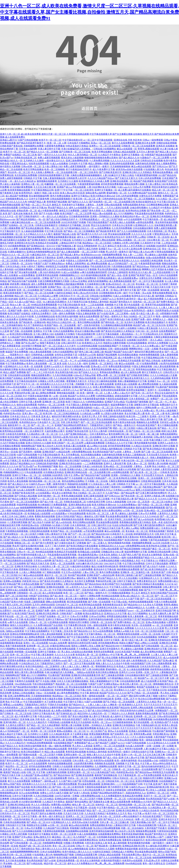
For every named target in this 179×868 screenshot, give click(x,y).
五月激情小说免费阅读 (85, 278)
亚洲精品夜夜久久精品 (31, 440)
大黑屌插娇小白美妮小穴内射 (55, 525)
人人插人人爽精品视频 (107, 458)
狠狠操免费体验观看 (152, 587)
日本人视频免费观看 (162, 663)
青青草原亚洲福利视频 (133, 834)
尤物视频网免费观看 (112, 255)
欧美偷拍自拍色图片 (100, 405)
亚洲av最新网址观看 (24, 258)
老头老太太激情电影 (62, 493)
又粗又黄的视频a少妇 (140, 822)
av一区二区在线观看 (162, 625)
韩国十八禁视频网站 (99, 599)
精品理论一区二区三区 (17, 766)
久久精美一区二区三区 (157, 608)
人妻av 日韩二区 (90, 572)
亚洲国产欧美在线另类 (77, 431)
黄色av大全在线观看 (118, 731)
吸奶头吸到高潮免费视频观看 (150, 508)
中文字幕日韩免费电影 (134, 563)
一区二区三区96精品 (43, 799)
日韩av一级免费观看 (153, 140)
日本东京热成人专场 (16, 266)
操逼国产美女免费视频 (17, 352)
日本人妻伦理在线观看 (108, 378)
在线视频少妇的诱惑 (156, 246)
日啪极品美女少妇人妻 (112, 552)
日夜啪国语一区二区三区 (29, 593)
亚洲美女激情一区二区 (75, 755)
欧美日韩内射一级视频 (136, 540)
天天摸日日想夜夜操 (61, 387)
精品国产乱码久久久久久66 (113, 693)
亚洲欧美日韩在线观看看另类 (86, 675)
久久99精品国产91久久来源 (51, 261)
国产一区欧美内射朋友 (89, 325)
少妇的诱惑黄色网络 (83, 763)
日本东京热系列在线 (150, 666)
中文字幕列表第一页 (153, 219)
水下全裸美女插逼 (53, 702)
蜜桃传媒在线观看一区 (68, 393)
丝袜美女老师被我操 (116, 790)
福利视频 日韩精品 (164, 296)
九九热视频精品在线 (45, 316)
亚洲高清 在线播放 (165, 146)
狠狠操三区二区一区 (24, 543)
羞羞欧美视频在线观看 (147, 713)
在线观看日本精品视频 (151, 261)
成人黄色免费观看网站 (68, 693)
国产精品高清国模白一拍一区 (31, 219)
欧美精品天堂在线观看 (47, 243)
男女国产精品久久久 (58, 208)
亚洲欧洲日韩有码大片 (60, 737)
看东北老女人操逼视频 (72, 158)
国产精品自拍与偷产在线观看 (22, 281)
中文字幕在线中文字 (10, 231)
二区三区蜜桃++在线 (125, 313)
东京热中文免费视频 (134, 322)
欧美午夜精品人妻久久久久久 (77, 852)
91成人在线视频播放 (87, 834)
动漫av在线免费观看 (156, 258)
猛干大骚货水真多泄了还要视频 (70, 543)
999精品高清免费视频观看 (44, 305)
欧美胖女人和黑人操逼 (54, 540)
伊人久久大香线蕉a (40, 805)
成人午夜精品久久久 (98, 587)
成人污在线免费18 (9, 319)
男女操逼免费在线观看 (117, 516)
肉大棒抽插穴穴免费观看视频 (53, 505)
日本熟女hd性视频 (30, 584)
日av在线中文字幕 (9, 599)
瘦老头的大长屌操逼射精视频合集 (59, 249)
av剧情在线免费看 (145, 222)
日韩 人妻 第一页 (104, 290)
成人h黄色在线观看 (104, 384)
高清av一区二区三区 (101, 143)
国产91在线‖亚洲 (105, 313)
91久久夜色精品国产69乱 (103, 772)
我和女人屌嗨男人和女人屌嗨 (86, 646)
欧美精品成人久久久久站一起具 (133, 440)
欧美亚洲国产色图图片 (19, 437)
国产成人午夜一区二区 (51, 502)
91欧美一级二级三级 (149, 434)
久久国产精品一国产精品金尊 (120, 493)
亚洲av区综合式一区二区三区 (120, 284)
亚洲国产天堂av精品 (115, 402)
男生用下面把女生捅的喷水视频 (28, 546)
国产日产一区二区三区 (79, 534)
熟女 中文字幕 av (14, 702)
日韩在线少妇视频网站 (105, 149)
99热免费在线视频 (63, 728)
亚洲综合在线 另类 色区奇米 (128, 140)
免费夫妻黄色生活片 (147, 581)
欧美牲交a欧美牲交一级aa (130, 299)
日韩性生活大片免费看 (102, 411)
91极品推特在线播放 (80, 566)
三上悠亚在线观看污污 (163, 272)
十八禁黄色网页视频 (17, 522)
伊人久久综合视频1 (128, 578)
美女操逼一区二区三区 (147, 284)
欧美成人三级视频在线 (134, 455)
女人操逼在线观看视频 (32, 231)
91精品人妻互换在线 (147, 328)
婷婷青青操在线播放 (135, 258)
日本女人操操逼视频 (116, 502)
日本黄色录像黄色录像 (67, 337)
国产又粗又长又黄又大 (126, 178)
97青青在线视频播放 (165, 252)
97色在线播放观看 (33, 472)
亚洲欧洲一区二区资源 (53, 402)
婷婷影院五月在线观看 (57, 266)
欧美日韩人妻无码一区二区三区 (136, 684)
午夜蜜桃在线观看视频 (17, 531)
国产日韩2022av (160, 166)
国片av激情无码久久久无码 (82, 458)
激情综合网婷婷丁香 (56, 811)
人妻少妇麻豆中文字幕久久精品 (118, 175)
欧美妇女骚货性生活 (146, 202)
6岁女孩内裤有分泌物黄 (38, 661)
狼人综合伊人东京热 (52, 446)
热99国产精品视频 (77, 575)
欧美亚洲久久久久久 (129, 261)
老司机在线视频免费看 (40, 766)
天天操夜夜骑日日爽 (95, 284)
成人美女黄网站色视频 (151, 652)
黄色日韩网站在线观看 (89, 322)
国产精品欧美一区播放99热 (32, 322)
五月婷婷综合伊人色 (17, 640)
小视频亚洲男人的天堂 (44, 269)
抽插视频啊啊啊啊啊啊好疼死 (34, 508)
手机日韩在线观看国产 (98, 222)
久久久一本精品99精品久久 (131, 608)
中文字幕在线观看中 (33, 702)
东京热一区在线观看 (141, 625)
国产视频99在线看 (51, 390)
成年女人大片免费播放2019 (90, 237)
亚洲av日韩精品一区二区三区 (79, 490)
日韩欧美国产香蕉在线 (11, 146)
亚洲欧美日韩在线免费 (159, 552)
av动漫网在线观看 (120, 472)
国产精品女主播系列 (18, 499)
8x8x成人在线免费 (26, 490)
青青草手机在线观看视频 (157, 305)
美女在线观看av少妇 (34, 537)
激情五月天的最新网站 (23, 328)
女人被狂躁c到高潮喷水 (55, 302)
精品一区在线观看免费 (146, 769)
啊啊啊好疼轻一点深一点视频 (144, 349)
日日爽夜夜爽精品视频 (157, 205)
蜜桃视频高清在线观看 (72, 519)
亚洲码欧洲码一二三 (29, 319)
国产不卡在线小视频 (49, 213)
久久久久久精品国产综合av (101, 178)
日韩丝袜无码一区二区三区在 (120, 781)
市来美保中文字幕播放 (73, 205)
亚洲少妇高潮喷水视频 (57, 840)
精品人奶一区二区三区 (163, 190)
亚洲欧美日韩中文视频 (164, 446)
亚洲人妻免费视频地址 (104, 387)
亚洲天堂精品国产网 (10, 584)
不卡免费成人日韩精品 (88, 649)
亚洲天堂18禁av (92, 549)
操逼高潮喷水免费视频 (91, 758)
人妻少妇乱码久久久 (13, 287)
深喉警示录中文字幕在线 (146, 405)
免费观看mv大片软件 (142, 802)
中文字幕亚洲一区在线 (85, 808)
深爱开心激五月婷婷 (88, 249)
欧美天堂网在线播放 (102, 152)
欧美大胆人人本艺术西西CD (131, 246)
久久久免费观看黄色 (111, 796)
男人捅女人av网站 (130, 528)
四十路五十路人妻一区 (147, 313)
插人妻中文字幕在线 (99, 716)
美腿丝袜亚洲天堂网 (10, 525)
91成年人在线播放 (127, 328)
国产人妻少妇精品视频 (93, 669)
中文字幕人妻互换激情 (42, 655)
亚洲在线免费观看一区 (68, 861)
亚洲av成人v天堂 (99, 366)
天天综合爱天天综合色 (157, 455)
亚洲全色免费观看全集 (110, 840)
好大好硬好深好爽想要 (30, 802)
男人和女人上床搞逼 (82, 746)
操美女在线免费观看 (89, 316)
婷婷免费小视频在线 (20, 284)
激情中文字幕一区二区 (129, 766)
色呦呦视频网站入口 (69, 275)
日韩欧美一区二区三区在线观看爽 (138, 146)
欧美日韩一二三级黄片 (137, 416)
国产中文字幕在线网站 (78, 637)
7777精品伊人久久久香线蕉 (121, 713)
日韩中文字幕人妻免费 (30, 402)
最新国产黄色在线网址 (77, 802)
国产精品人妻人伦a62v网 (141, 252)
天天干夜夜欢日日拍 (156, 690)
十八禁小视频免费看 (10, 228)
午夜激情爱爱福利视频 (146, 175)
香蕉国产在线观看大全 (148, 687)
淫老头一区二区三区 (78, 778)
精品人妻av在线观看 (102, 213)
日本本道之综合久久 (20, 416)
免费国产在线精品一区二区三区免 (20, 155)
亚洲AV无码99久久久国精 (38, 443)
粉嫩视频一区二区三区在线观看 (60, 184)
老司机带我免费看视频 (112, 184)
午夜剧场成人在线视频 (59, 722)
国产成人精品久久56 (129, 158)
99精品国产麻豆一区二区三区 (156, 549)
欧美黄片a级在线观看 (33, 461)
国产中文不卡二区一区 (61, 278)
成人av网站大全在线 (97, 446)
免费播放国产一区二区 (166, 711)
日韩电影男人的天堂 (76, 178)
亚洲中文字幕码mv (80, 196)
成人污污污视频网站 (123, 213)
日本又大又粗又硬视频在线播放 (79, 290)
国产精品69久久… (78, 705)
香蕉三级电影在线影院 (114, 416)
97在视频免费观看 (149, 363)
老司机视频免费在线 (108, 643)
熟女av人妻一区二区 (20, 305)
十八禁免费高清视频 (99, 161)
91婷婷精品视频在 (98, 349)
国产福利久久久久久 (78, 202)
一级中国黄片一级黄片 (98, 166)
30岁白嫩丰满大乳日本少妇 (89, 563)
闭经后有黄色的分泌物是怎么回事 (36, 361)
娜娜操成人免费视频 (44, 337)
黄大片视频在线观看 (168, 425)
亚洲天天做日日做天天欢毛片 (59, 678)
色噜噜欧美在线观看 (104, 763)
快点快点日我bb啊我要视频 (151, 699)
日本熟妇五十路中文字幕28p (33, 208)
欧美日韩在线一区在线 (38, 808)
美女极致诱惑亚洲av (88, 555)
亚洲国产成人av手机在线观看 (71, 187)
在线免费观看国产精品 (138, 558)
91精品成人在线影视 (98, 469)
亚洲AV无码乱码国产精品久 (69, 516)
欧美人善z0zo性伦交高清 (72, 193)
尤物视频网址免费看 (33, 146)
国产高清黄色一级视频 (30, 452)
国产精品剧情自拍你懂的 (150, 619)
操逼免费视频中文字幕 (122, 405)
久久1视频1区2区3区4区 (113, 211)
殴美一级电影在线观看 (167, 316)
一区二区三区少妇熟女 (161, 502)
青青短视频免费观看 (162, 293)
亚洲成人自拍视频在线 (140, 731)
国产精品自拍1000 (100, 534)
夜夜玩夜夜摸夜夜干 (13, 293)
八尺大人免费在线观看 (38, 387)
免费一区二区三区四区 (146, 819)
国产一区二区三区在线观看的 (104, 261)
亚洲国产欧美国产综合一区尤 (143, 275)
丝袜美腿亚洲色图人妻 (165, 225)
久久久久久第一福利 (78, 363)
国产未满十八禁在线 (79, 793)
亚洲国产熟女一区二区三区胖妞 (63, 287)
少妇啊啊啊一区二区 (131, 487)
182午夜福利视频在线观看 (93, 275)
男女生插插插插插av (107, 419)
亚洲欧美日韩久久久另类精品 (137, 172)
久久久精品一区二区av (167, 199)
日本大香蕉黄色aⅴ (28, 261)
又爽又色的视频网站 (74, 584)
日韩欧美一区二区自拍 (158, 237)
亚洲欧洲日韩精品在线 (76, 472)
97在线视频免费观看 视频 (130, 590)
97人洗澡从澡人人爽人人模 (102, 484)
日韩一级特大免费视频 (63, 313)
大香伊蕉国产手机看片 (165, 737)
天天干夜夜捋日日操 (77, 302)
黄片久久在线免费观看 (123, 143)
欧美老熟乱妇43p (28, 422)
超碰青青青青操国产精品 (79, 811)
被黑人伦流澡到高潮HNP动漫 (150, 490)
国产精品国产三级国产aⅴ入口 (101, 299)
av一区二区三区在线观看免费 (46, 222)
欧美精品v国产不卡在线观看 (68, 478)
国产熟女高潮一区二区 (158, 211)
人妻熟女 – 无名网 (94, 205)
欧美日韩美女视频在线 (21, 334)
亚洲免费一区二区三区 (38, 646)
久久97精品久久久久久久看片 (38, 234)
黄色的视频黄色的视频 (145, 443)
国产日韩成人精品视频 (115, 287)
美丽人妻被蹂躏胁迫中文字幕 (132, 381)
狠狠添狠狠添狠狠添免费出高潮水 (101, 158)
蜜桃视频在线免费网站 (92, 311)
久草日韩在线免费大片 (94, 790)
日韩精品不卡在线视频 (47, 758)
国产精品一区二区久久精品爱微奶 (43, 725)
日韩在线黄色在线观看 (19, 375)
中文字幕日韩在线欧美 (69, 305)
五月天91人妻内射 (145, 152)
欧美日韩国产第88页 (25, 613)
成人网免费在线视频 (113, 258)
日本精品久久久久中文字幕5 (119, 443)
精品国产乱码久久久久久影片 (55, 369)
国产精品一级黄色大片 (111, 316)
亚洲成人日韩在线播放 (23, 693)
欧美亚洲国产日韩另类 (166, 181)
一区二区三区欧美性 (88, 172)
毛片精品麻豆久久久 (80, 369)
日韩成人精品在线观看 (124, 152)
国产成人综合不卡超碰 (148, 469)
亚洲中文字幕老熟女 (46, 258)
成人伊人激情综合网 (131, 372)
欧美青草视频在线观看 (19, 190)
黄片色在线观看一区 (134, 305)
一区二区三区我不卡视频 (92, 252)
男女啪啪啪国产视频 (48, 466)
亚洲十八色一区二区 (131, 755)
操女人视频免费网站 (166, 164)
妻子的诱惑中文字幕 (118, 787)
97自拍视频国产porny (21, 411)
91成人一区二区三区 (103, 408)
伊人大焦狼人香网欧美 (42, 172)
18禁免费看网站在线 (81, 452)
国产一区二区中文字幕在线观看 (148, 281)
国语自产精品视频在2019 (22, 463)
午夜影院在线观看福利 (117, 399)
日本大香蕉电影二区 (157, 231)
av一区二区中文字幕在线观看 (98, 140)
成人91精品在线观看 (31, 699)
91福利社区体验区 (63, 293)
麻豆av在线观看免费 (120, 802)
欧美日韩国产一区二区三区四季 (76, 213)
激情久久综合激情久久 (21, 625)
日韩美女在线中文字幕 (138, 287)
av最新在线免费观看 (94, 443)
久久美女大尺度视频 (153, 605)
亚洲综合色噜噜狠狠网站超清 (41, 252)
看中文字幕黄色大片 (152, 372)
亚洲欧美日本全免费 (145, 143)
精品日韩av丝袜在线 (33, 428)
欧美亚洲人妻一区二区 (87, 655)
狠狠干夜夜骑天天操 (50, 343)
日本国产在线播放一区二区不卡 (53, 616)
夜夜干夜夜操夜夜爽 (16, 646)
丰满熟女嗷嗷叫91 (17, 252)
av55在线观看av (43, 493)
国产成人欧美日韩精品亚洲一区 (156, 569)
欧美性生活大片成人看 (140, 272)
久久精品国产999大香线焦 (21, 337)
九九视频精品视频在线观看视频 (116, 325)
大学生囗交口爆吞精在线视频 (102, 381)
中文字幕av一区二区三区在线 (22, 778)
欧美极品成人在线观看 (39, 513)
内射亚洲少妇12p (30, 581)
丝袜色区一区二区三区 (144, 302)
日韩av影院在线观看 (167, 716)
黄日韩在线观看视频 (77, 602)
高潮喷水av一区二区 (10, 390)
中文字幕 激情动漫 (89, 693)
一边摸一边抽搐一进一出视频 (159, 746)
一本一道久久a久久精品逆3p (22, 181)
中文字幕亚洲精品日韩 (42, 190)
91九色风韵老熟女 (9, 708)
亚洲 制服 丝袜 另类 (30, 719)
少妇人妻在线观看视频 (40, 352)
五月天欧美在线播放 (16, 861)
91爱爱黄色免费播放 (55, 146)
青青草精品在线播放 (146, 369)
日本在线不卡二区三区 (48, 422)
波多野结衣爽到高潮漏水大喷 (38, 378)
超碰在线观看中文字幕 (126, 396)
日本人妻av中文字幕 (134, 758)
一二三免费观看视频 (92, 463)
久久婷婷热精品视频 (87, 346)
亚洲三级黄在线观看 (93, 496)
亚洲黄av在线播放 (12, 581)
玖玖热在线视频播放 (137, 343)
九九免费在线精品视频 (108, 561)
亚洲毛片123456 (27, 299)
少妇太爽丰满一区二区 (157, 240)
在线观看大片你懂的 (64, 334)
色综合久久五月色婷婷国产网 (97, 428)
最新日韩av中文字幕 (13, 619)
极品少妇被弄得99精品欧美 (105, 566)
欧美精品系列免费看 (132, 796)
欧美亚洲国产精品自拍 (118, 708)
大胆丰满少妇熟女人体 (96, 843)
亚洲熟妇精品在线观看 (56, 749)
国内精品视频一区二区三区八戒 (45, 481)
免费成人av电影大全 (43, 478)
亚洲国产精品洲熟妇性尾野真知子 (72, 425)
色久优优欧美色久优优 (125, 637)
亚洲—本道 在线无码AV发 (165, 522)
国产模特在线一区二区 (112, 322)
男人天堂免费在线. (70, 455)
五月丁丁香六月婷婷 (55, 546)
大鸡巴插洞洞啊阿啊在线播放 (120, 508)
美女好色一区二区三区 (19, 172)
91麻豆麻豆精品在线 (20, 222)
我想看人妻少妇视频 (158, 463)
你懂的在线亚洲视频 (166, 143)
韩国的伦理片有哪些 (79, 622)
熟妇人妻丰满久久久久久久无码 (51, 849)
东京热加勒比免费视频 (26, 175)
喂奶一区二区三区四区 (72, 340)
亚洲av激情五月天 (42, 837)
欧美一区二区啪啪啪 (55, 169)
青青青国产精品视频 (57, 202)
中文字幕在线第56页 (72, 140)
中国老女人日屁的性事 (77, 261)
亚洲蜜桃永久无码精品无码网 (117, 337)
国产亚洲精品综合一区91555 (41, 246)
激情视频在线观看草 (47, 181)
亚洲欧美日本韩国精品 (161, 216)
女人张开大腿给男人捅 (160, 613)
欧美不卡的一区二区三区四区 (160, 813)
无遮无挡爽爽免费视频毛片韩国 (53, 281)
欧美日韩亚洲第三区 (107, 358)
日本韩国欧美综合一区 (165, 708)
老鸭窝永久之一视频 (162, 319)
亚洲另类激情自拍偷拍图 (101, 619)
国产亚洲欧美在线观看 (82, 775)
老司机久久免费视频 (158, 343)
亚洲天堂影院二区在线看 (120, 519)
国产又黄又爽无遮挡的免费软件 (151, 493)
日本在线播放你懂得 (143, 228)
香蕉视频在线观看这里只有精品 (135, 522)
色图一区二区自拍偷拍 (132, 828)
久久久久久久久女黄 (141, 234)
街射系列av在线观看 (104, 761)
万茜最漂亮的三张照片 (101, 425)
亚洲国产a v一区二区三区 (41, 499)
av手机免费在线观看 (93, 531)
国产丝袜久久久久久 (89, 372)
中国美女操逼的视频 (38, 396)
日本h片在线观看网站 (63, 331)
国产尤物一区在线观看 (148, 290)
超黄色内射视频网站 (98, 281)
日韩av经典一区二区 (31, 166)
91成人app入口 (125, 187)
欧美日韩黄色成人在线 (119, 319)
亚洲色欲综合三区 (152, 249)
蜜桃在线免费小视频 (134, 184)
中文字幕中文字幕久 (73, 702)
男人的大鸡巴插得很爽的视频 (46, 819)
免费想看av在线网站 (61, 805)
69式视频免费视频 (17, 246)
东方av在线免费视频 (103, 631)
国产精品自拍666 (93, 584)
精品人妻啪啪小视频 (98, 164)
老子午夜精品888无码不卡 (79, 169)
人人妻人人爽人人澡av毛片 (117, 393)
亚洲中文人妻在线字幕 (115, 463)
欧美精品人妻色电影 (98, 302)
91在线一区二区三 (115, 749)
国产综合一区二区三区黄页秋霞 (68, 787)
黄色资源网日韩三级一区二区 (123, 434)
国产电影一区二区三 (31, 205)
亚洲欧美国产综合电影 (19, 787)
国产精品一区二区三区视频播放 (139, 199)
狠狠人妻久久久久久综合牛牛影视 (17, 316)
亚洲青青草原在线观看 (47, 275)
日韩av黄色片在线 (162, 437)
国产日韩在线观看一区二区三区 (157, 646)
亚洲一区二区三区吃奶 (75, 319)
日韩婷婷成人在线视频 (42, 355)
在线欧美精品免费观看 (23, 511)
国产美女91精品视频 (78, 716)
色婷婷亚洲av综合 (12, 413)
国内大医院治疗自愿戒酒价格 (97, 611)
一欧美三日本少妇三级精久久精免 (17, 516)
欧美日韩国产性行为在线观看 (117, 584)
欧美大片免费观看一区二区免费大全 (95, 628)
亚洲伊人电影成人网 (155, 496)
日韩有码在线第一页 (118, 431)
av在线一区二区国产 (97, 319)
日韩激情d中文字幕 (59, 408)
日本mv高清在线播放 (16, 387)
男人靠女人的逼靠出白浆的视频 (77, 652)
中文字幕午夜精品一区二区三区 (100, 634)
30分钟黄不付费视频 (31, 346)
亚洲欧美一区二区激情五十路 (103, 363)
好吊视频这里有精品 (53, 472)
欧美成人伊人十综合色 (108, 728)
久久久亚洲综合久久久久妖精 (161, 743)
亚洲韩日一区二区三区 (158, 793)
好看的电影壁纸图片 (111, 861)
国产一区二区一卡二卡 (65, 361)
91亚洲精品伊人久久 (143, 225)
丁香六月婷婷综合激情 (56, 458)
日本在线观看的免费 (130, 681)
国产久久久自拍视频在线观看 (131, 231)
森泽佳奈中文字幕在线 (105, 569)
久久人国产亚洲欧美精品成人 (29, 349)
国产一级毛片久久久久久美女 (52, 155)
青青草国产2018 (76, 749)
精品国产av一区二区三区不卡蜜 (153, 678)
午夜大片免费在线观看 (165, 602)
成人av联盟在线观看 (52, 593)
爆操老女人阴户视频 (94, 516)
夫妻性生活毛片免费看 (150, 196)
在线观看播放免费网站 (30, 249)
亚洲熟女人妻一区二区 (32, 184)
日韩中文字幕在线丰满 (44, 713)
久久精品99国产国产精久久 (40, 728)
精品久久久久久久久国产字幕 (125, 599)
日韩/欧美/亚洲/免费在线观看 (61, 649)
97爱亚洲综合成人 (19, 164)
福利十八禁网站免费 (146, 408)
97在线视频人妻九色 (154, 169)
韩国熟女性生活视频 (37, 825)
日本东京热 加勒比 (108, 555)
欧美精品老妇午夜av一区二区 (135, 216)
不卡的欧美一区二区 (129, 346)
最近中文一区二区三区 (56, 575)
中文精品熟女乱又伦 (153, 334)
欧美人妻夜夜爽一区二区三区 (142, 616)
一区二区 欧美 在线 (57, 363)
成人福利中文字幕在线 (121, 716)
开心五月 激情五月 (51, 205)
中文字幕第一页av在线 (140, 293)
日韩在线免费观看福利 (21, 799)
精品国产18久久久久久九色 (13, 202)
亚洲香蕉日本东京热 (24, 243)
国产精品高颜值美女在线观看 (18, 561)
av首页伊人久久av (70, 390)
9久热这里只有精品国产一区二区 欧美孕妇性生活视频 (110, 478)
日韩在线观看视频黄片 (61, 199)
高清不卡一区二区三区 (155, 796)
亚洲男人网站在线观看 (104, 240)
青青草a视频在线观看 (148, 149)
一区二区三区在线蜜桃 (14, 563)
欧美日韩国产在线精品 (19, 313)
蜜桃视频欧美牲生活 (107, 328)
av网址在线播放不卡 (131, 816)
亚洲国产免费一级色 (18, 311)
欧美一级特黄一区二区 (91, 393)
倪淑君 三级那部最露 (34, 602)
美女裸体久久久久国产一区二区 (129, 690)
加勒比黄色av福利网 (95, 193)
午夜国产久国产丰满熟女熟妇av (49, 263)
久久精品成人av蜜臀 (48, 296)
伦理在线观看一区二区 (93, 781)
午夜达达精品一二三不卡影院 (52, 716)
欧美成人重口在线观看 (75, 446)
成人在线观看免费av (128, 278)
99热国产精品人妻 (37, 202)
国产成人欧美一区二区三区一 (145, 472)
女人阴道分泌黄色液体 (112, 413)
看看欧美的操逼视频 (45, 516)
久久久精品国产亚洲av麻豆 (161, 661)
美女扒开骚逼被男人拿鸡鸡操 (138, 437)
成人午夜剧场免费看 (48, 211)
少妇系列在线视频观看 (91, 258)
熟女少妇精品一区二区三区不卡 (139, 316)
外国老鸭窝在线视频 (27, 505)
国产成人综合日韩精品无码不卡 (62, 219)
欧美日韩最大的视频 (67, 858)
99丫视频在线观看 (51, 572)
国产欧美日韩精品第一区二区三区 (75, 308)
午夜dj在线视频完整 (85, 334)
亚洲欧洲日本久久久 (148, 308)
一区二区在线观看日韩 (66, 172)
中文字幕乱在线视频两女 (37, 631)
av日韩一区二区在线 (133, 511)
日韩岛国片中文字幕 (155, 461)
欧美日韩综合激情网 (156, 840)
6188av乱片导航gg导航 (85, 375)
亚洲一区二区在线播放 (28, 290)
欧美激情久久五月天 (92, 343)
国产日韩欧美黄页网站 (138, 375)
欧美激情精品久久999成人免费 (94, 181)
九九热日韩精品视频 (62, 375)
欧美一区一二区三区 (73, 593)
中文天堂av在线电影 (71, 572)
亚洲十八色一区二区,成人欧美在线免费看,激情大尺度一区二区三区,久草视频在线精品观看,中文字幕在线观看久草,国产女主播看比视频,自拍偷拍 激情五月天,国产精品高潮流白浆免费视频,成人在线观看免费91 (89, 12)
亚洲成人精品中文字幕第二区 (53, 687)
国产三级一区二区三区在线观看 (157, 452)
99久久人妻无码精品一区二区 (83, 155)
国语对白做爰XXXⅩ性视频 (123, 469)
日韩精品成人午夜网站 (123, 852)
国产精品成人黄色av (70, 255)
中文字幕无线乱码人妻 (122, 499)
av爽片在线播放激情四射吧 (93, 272)
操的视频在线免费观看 (128, 569)
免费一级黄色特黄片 (56, 484)
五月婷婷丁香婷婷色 (110, 487)
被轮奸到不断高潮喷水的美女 (149, 352)
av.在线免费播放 (103, 228)
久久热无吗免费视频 (122, 228)
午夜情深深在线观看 (167, 831)
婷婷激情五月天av (103, 490)
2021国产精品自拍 (167, 175)
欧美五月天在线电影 (81, 722)
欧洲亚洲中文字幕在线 (60, 240)
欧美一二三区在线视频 (92, 305)
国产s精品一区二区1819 (38, 822)
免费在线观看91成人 (150, 528)
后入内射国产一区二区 (84, 837)
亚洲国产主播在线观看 (92, 640)
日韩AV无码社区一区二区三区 (127, 778)
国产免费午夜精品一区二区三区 (129, 622)
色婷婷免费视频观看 (149, 355)
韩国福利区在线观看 (77, 484)
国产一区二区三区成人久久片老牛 (59, 346)
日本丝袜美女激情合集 (69, 769)
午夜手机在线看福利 (158, 540)
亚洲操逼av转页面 (35, 840)
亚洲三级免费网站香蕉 (77, 161)
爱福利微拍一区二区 (116, 193)
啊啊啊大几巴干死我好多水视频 (158, 269)
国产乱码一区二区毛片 (142, 393)
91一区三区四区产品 (97, 731)
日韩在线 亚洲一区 (107, 740)
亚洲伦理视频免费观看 (147, 781)
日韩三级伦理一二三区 (90, 337)
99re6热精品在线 (65, 269)
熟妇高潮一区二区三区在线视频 (44, 340)
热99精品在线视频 (44, 552)
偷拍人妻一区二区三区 (124, 369)
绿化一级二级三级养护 (44, 858)
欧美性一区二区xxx (108, 361)
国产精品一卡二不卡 (167, 428)
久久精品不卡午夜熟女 (109, 155)
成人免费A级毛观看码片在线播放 (134, 190)
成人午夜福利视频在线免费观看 (32, 737)
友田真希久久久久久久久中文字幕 (57, 384)
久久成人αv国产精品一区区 (28, 302)
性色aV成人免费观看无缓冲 (30, 458)
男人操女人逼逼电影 (10, 184)
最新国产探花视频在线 (106, 775)
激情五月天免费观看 (69, 211)
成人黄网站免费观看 (46, 393)
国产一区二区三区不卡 (166, 596)
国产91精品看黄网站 (55, 349)
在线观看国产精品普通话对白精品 (40, 308)
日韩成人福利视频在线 (111, 449)
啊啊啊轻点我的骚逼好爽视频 (69, 284)
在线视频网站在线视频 (77, 831)
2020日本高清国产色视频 (73, 222)
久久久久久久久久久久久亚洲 (125, 161)
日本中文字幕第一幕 (114, 640)
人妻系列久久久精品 (167, 513)
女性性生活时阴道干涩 (66, 355)
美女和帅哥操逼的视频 (166, 222)
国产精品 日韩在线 (151, 361)
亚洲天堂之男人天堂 (92, 416)
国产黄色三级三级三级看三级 (89, 352)
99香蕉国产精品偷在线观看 (158, 155)
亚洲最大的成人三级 (77, 469)
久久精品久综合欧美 (141, 446)
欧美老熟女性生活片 (115, 237)
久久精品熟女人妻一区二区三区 (42, 434)
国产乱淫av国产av (30, 343)
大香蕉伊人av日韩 (87, 355)
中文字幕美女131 (150, 561)
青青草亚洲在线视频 (101, 369)
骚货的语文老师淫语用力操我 (83, 643)
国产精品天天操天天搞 (109, 528)
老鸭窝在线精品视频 (117, 616)
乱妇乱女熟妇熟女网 (122, 525)
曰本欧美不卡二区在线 (121, 534)
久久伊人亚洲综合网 (132, 249)
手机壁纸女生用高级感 (32, 678)
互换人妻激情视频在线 (54, 178)
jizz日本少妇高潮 (161, 543)
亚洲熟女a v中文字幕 (109, 655)
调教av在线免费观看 (56, 602)
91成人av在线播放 (59, 164)
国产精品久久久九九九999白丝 (144, 516)
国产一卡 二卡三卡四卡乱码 (40, 372)
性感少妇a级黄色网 (69, 758)
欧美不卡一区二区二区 (50, 140)
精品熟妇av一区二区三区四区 (97, 243)
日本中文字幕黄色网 (39, 199)
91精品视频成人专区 (130, 561)
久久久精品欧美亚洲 (63, 378)
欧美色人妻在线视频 (36, 363)
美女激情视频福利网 (39, 196)
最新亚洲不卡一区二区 (19, 425)
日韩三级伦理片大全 (71, 343)
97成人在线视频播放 (143, 337)
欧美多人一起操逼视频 (24, 769)
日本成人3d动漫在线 (41, 437)
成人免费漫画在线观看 (120, 281)
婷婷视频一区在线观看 (26, 652)
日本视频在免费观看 (10, 446)
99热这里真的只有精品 (77, 146)
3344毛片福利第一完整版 (37, 278)
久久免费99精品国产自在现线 (142, 193)
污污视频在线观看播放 (119, 593)
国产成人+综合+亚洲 (117, 275)
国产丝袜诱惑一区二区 (100, 202)
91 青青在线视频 (65, 328)
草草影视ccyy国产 (155, 837)
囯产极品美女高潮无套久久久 (135, 378)
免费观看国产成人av (84, 743)
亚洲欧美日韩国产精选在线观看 (81, 740)
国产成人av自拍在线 (144, 519)
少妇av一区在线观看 (46, 693)
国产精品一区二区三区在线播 (39, 293)
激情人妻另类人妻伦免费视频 (73, 599)
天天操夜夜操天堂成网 (36, 287)
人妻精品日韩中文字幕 (70, 243)
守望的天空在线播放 (13, 637)
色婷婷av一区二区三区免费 (51, 405)
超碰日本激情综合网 (88, 558)
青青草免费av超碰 (142, 734)
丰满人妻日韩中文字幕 (49, 149)
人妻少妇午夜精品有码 (49, 272)
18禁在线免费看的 (77, 299)
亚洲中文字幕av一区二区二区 (27, 475)
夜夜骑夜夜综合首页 (113, 605)
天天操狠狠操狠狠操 (120, 166)
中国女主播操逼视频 (86, 313)
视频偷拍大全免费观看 (148, 422)
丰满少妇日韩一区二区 (132, 461)
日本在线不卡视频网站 (79, 143)
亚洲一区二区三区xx (20, 655)
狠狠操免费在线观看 (146, 831)
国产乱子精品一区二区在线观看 (143, 693)
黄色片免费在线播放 (60, 196)
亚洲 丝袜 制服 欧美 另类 (26, 213)
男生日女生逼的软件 (101, 225)
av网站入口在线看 (149, 643)
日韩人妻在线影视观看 (51, 634)
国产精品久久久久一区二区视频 (42, 152)
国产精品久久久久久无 (146, 499)
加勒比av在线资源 (15, 631)
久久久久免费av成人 (150, 346)
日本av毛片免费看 (142, 187)
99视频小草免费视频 (74, 843)
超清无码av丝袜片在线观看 (129, 169)
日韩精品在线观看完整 (86, 855)
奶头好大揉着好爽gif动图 (88, 331)
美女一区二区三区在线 (63, 846)
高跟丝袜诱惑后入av (136, 793)
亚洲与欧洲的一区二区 (49, 496)
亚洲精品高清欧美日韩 (133, 846)
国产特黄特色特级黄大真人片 (134, 458)
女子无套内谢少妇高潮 (66, 499)
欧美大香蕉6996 (131, 537)
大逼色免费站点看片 (55, 431)
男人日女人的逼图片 (39, 311)
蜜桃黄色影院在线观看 (130, 566)
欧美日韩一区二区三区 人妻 (87, 199)
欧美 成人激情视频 (117, 843)
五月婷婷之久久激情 (33, 161)
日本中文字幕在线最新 (107, 334)
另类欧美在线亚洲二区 (25, 158)
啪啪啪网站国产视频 (31, 446)
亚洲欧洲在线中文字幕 (51, 319)
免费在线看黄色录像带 (130, 658)
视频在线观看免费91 (41, 375)
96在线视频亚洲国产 (108, 346)
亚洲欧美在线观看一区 (121, 181)
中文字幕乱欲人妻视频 (77, 405)
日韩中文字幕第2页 (126, 581)
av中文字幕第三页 (12, 461)
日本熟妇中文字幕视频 (85, 269)
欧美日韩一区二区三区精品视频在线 (61, 413)
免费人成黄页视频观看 (49, 158)
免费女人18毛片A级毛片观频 (54, 793)
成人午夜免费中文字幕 (104, 169)
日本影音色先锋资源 (16, 434)
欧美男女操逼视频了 (136, 390)
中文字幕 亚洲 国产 (153, 784)
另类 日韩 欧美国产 (70, 422)
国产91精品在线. (35, 863)
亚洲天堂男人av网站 (136, 237)
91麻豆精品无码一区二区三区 (45, 255)
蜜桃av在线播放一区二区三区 (131, 240)
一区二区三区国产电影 (111, 219)
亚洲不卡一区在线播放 (159, 390)
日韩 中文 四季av (72, 475)
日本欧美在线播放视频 (14, 822)
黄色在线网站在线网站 (73, 481)
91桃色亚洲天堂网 (96, 502)
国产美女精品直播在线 (32, 228)
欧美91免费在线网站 (112, 511)
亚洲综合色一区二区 (55, 428)
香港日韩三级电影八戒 (88, 487)
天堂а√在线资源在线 (88, 858)
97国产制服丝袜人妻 (66, 246)
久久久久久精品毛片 (37, 722)
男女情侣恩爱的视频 (107, 269)
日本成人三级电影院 (118, 272)
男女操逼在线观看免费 (119, 234)
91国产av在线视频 (67, 487)
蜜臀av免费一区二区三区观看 (111, 375)
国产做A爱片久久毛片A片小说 (92, 234)
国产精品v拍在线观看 (85, 378)
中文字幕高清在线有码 (26, 381)
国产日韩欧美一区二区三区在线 (75, 152)
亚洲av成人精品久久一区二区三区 (137, 596)
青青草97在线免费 (134, 749)
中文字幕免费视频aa (15, 363)
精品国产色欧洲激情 (143, 181)
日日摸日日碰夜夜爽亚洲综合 (83, 840)
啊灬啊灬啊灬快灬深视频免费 (135, 655)
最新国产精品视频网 (107, 355)
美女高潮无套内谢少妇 (66, 372)
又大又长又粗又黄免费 (19, 608)
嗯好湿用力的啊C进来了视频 (143, 696)
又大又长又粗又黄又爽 (44, 187)
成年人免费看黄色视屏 (42, 284)
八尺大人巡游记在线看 (118, 208)
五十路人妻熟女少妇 (52, 166)
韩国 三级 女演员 (51, 193)
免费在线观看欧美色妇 (134, 205)
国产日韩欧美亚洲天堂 (110, 172)
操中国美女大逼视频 (10, 166)
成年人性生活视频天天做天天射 (61, 537)
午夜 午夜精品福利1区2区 (148, 725)
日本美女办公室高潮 (122, 225)
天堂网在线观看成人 (89, 219)
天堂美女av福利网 (28, 149)
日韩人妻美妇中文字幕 (56, 534)
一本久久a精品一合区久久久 (162, 340)
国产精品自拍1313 (133, 605)
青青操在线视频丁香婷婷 (161, 531)
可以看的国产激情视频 (166, 387)
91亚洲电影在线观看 (58, 622)
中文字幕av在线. (119, 602)
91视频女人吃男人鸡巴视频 (126, 243)
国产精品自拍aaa (140, 266)
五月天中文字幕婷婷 (47, 487)
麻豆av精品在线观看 (141, 166)
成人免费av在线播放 (61, 711)
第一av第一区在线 (58, 396)
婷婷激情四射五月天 (144, 534)
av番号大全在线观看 (18, 622)
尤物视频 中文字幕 (114, 305)
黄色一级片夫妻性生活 (53, 816)
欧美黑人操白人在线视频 (122, 222)
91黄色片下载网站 (36, 266)
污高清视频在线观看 (121, 266)
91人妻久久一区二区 (103, 308)
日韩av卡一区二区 (26, 552)
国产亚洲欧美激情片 (37, 240)
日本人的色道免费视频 (150, 178)
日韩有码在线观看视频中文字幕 (53, 175)
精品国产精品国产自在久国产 (119, 352)
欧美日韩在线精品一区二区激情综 (42, 666)
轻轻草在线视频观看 (39, 164)
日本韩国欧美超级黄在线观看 (111, 837)
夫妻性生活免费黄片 (41, 313)
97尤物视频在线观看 (130, 646)
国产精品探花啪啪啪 (130, 549)
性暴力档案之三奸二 (159, 440)
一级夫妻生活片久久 (55, 161)
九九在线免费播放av (127, 505)
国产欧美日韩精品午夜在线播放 (158, 449)
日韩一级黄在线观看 (118, 349)
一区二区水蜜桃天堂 (33, 431)
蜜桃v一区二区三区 (54, 228)
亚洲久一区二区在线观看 (150, 478)
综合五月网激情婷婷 (87, 246)
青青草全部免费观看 (104, 652)
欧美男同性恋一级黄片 (30, 193)
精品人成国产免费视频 (14, 372)
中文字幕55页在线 (166, 202)
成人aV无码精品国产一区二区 (123, 263)
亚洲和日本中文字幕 (60, 358)
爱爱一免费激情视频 (95, 340)
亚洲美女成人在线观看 (126, 384)
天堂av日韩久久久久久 (86, 528)
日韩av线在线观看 (113, 205)
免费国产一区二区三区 (161, 399)
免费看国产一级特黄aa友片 (44, 781)
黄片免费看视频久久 (29, 449)
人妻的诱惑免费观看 (67, 784)
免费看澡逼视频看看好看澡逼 (61, 237)
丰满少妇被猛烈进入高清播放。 (77, 149)
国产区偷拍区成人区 (66, 713)
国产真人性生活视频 (107, 658)
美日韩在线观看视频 (71, 819)
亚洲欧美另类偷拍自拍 (160, 640)
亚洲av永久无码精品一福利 (113, 558)
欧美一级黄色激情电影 (126, 761)
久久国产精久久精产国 (130, 555)
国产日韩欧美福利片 (29, 216)
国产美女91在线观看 (71, 449)
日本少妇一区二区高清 (147, 331)
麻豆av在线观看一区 (127, 149)
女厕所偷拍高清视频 (145, 164)
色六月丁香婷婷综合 (33, 325)
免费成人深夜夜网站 (76, 263)
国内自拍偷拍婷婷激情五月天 (156, 766)
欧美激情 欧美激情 (38, 469)
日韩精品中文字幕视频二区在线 (74, 225)
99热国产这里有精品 (39, 596)
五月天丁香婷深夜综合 (23, 849)
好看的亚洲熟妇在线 (60, 646)
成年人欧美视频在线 (136, 661)
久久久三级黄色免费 (112, 437)
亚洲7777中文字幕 (63, 190)
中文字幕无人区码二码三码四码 (125, 587)
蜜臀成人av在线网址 (71, 669)
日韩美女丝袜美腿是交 (46, 225)
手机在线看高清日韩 (100, 266)
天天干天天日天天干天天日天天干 (160, 705)
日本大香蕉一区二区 (83, 761)
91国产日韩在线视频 (28, 140)
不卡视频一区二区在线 (96, 481)
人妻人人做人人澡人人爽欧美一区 (77, 666)
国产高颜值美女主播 (99, 802)
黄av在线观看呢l (74, 428)
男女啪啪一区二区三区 (14, 863)
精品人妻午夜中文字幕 (125, 290)
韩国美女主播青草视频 (114, 343)
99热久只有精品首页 (116, 340)
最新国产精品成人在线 (65, 234)
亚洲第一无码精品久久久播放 (105, 216)
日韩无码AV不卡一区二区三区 (74, 296)
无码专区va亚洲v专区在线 (65, 437)
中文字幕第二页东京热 (62, 631)
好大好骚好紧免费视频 (21, 187)
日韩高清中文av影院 (92, 819)
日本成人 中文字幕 (62, 658)
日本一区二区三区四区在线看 (149, 631)
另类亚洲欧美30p (161, 734)
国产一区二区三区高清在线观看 (96, 422)
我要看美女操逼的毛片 (133, 840)
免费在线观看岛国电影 (120, 366)
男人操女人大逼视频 (112, 537)
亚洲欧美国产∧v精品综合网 (56, 452)
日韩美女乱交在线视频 (151, 161)
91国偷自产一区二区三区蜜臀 (155, 158)
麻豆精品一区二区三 (62, 837)
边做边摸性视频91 (139, 208)
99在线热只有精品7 (10, 719)
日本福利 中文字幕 (78, 164)
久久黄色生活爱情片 (16, 725)
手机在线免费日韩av (66, 578)
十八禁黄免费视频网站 (100, 778)
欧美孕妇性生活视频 (136, 211)
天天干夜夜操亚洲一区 (129, 775)
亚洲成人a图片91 (8, 140)
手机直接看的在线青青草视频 (149, 213)
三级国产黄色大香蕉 (90, 211)
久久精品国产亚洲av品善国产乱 (37, 775)
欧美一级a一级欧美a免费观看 (57, 746)
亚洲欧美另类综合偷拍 (85, 328)
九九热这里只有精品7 (95, 813)
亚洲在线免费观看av (46, 511)
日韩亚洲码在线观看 (151, 481)
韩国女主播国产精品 (129, 643)
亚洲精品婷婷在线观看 (66, 799)
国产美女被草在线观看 (26, 272)
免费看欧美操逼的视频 (126, 849)
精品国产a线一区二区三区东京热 (149, 325)
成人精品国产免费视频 (17, 196)
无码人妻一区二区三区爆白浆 (114, 822)
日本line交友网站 (79, 281)
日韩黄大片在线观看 (61, 761)
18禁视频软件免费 (169, 313)
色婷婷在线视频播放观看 (141, 602)
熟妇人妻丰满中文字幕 (151, 419)
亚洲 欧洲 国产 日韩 (161, 572)
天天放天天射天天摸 (160, 287)
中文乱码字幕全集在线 (39, 711)
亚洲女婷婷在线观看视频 (122, 164)
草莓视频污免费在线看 (81, 828)
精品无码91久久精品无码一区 (65, 311)
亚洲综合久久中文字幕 (115, 613)
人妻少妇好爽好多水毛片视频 (102, 187)
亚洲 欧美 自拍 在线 (73, 634)
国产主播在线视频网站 (124, 687)
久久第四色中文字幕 (150, 243)
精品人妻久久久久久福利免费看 (77, 569)
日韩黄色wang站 (59, 661)
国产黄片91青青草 (44, 543)
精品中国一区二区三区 (55, 863)
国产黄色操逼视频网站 (35, 237)
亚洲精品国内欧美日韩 (75, 699)
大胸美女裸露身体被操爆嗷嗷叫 (86, 175)
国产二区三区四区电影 (17, 596)
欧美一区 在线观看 (34, 366)
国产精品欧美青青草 (106, 231)
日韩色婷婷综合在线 (112, 199)
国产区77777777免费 (154, 590)
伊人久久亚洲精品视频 (89, 537)
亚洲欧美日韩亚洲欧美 (47, 613)
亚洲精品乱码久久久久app (111, 546)
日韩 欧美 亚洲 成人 (41, 416)
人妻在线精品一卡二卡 (131, 334)
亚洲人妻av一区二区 (32, 413)
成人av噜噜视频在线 (78, 849)
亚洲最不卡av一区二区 (110, 249)
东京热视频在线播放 (128, 355)
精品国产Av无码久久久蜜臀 (81, 396)
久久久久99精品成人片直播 (163, 375)
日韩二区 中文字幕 (36, 772)
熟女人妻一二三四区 (133, 255)
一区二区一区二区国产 (26, 616)
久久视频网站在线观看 (106, 766)
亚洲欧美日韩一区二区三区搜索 (94, 499)
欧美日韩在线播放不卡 (156, 322)
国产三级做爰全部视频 (38, 358)
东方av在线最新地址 (46, 328)
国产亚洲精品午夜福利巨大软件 (80, 419)
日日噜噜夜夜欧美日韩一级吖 (113, 293)
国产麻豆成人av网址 (90, 390)
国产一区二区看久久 (97, 543)
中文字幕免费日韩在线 (75, 625)
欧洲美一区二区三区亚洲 (83, 358)
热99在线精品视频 (169, 811)
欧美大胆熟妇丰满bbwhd (103, 196)
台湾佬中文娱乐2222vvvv (69, 611)
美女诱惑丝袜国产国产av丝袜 (107, 452)
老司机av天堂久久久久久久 (116, 737)
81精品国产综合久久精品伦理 (105, 461)
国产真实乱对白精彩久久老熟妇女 (118, 331)
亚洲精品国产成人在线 (32, 749)
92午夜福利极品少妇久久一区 (79, 228)
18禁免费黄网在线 (136, 790)
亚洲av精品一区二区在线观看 (118, 466)
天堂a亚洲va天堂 (91, 449)
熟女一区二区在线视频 (70, 466)
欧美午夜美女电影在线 (124, 422)
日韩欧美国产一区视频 (71, 613)
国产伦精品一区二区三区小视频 (51, 299)
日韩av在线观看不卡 (31, 540)
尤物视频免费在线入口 (17, 199)
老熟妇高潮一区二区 (27, 211)
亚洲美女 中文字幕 (43, 331)
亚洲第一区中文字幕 (160, 416)
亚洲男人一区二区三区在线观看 (105, 146)
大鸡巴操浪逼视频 (136, 799)
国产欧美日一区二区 (62, 561)
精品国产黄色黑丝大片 (121, 302)
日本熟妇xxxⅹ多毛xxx (128, 419)
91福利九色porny (37, 484)
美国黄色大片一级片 (20, 355)
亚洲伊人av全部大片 (54, 366)
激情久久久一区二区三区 (84, 658)
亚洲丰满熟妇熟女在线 (70, 399)
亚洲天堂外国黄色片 (110, 649)
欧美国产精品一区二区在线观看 (60, 325)
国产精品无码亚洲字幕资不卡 (31, 143)
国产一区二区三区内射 (103, 811)
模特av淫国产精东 (94, 540)
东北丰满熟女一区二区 (91, 287)
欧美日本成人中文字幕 (166, 728)
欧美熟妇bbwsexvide (91, 255)
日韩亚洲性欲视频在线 (130, 269)
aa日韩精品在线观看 (87, 361)
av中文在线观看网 (133, 219)
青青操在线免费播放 (162, 172)
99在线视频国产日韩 (140, 663)
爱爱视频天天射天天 (76, 381)
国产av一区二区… (97, 208)
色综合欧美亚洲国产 (146, 425)
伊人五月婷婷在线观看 (72, 549)
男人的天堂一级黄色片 (117, 252)
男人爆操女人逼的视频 (156, 255)
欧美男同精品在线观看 (11, 431)
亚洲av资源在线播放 (156, 622)
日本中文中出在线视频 (19, 658)
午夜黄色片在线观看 (24, 681)
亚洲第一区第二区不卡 (147, 672)
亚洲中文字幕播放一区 (133, 155)
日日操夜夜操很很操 (79, 216)
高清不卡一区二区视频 (94, 508)
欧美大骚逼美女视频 (52, 699)
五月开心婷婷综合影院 (43, 605)
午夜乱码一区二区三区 (52, 419)
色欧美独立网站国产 (152, 487)
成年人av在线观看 (78, 208)
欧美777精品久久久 (75, 402)
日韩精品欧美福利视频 (47, 463)
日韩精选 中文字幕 (33, 178)
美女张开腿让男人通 (134, 413)
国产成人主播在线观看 (68, 252)
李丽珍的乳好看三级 (160, 266)
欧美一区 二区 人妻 (57, 143)
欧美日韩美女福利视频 (67, 316)
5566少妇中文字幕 (112, 563)
